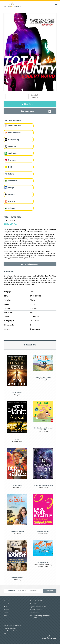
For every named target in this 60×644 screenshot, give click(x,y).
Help (5, 634)
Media (5, 607)
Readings (12, 146)
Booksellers (7, 604)
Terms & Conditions (36, 610)
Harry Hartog (14, 139)
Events (6, 613)
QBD (10, 167)
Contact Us (33, 604)
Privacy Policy (34, 613)
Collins (11, 174)
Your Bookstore (15, 133)
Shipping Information (10, 628)
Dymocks (12, 160)
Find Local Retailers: (12, 121)
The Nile (12, 201)
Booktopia (13, 153)
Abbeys (11, 188)
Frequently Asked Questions (12, 625)
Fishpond (12, 208)
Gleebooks (13, 181)
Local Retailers (14, 126)
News (5, 616)
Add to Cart (27, 104)
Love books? (11, 591)
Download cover (28, 111)
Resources (7, 610)
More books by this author (30, 264)
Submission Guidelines (37, 601)
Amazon (12, 194)
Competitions (8, 601)
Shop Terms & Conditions (11, 631)
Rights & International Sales (39, 607)
